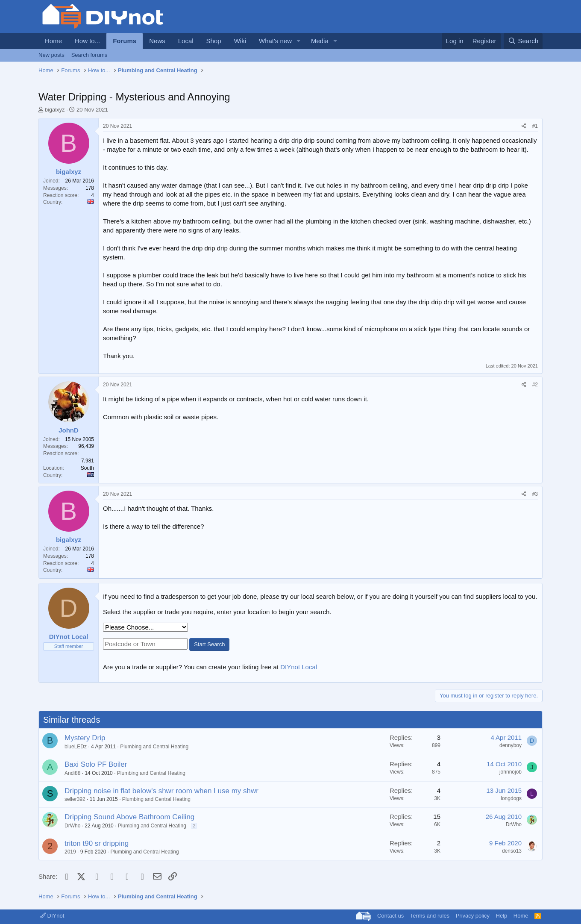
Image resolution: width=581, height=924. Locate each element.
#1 (535, 126)
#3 (535, 494)
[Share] (524, 126)
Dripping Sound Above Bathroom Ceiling (129, 817)
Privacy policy (473, 916)
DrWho (72, 826)
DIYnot (52, 916)
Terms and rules (430, 916)
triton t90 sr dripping (97, 843)
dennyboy (511, 745)
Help (502, 916)
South (87, 468)
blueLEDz (76, 747)
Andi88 (72, 773)
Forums (125, 41)
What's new (275, 41)
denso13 (512, 851)
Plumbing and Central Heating (154, 747)
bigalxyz (55, 110)
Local (186, 41)
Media (320, 41)
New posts (51, 55)
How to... (87, 41)
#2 (535, 385)
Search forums (89, 55)
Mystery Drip (85, 738)
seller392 (75, 799)
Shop (214, 41)
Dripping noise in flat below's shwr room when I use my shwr (161, 791)
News (157, 41)
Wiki (240, 41)
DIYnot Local (299, 667)
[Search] (523, 41)
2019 (70, 852)
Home (53, 41)
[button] (299, 41)
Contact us (390, 916)
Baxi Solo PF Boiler (96, 764)
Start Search (209, 644)
